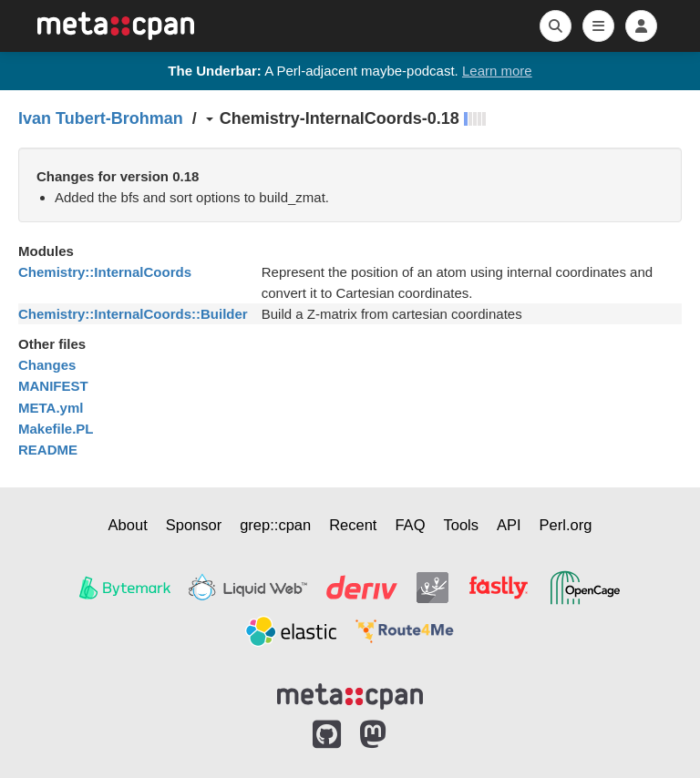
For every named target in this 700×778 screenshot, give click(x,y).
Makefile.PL (56, 429)
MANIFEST (53, 386)
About (128, 525)
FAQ (410, 525)
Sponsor (194, 525)
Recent (353, 525)
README (48, 450)
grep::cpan (275, 525)
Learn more (497, 71)
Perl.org (566, 525)
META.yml (51, 408)
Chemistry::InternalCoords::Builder (133, 314)
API (509, 525)
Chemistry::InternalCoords (105, 272)
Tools (461, 525)
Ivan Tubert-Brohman (101, 118)
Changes (47, 365)
